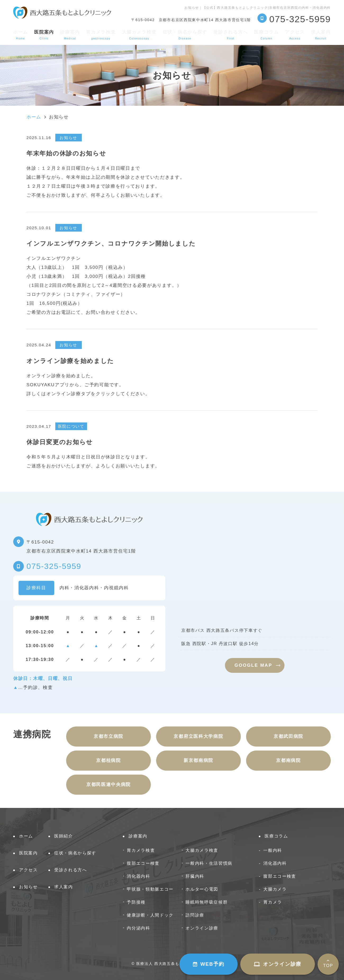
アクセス (295, 35)
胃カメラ (273, 902)
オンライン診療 (278, 964)
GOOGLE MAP (253, 665)
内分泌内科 (139, 928)
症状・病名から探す (185, 35)
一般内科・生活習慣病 (209, 863)
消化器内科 (139, 876)
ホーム (21, 35)
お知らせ (28, 887)
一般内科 (273, 850)
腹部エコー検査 (143, 863)
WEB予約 (209, 964)
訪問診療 (195, 915)
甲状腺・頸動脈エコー (150, 889)
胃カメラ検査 (101, 35)
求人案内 (321, 35)
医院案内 (28, 853)
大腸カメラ (275, 889)
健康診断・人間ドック (150, 915)
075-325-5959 (54, 566)
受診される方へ (231, 35)
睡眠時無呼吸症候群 (207, 902)
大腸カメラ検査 (139, 35)
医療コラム (266, 35)
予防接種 (136, 902)
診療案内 (70, 35)
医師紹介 (64, 836)
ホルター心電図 (202, 889)
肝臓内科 (195, 876)
